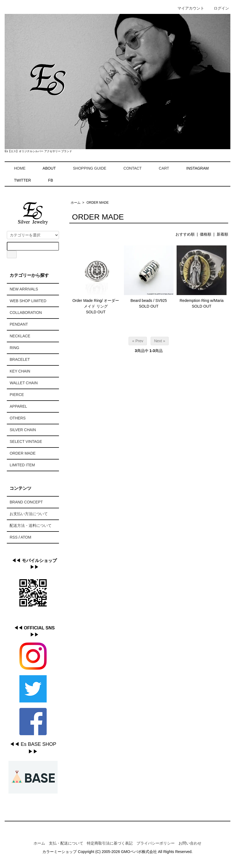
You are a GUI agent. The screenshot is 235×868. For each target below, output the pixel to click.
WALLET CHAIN (24, 383)
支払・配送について (66, 843)
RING (14, 348)
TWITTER (22, 180)
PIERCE (17, 395)
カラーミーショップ (60, 852)
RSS (14, 537)
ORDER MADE (98, 203)
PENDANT (19, 324)
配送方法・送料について (31, 525)
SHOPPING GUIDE (86, 168)
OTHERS (17, 418)
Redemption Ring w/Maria (202, 301)
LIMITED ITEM (22, 465)
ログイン (218, 8)
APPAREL (18, 406)
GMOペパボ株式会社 (139, 852)
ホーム (76, 203)
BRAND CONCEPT (26, 502)
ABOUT (49, 168)
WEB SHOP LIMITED (28, 301)
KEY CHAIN (20, 371)
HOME (16, 168)
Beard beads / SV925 (149, 301)
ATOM (26, 537)
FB (50, 180)
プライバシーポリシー (156, 843)
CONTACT (129, 168)
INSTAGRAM (198, 168)
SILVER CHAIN (23, 430)
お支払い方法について (29, 514)
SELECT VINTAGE (26, 441)
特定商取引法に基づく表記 (110, 843)
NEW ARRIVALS (24, 289)
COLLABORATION (26, 313)
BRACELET (20, 359)
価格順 (206, 234)
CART (160, 168)
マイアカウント (188, 8)
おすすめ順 (185, 234)
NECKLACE (20, 336)
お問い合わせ (190, 843)
